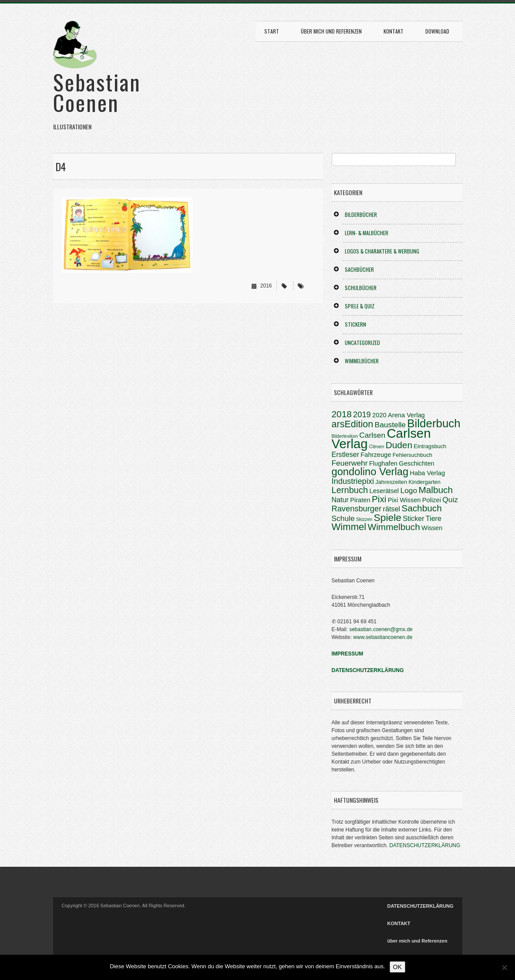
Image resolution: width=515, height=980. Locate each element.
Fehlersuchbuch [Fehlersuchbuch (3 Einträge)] (412, 455)
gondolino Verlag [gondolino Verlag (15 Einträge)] (370, 472)
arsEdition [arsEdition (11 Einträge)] (353, 424)
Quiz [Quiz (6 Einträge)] (450, 500)
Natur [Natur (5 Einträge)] (340, 500)
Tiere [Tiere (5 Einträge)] (434, 518)
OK (397, 967)
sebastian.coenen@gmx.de (381, 629)
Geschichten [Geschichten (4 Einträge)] (416, 463)
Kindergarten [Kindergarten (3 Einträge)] (424, 482)
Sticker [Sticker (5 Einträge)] (413, 518)
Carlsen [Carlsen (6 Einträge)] (372, 435)
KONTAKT (394, 31)
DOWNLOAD (437, 31)
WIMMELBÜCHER (362, 361)
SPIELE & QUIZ (360, 306)
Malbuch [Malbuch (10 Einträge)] (436, 490)
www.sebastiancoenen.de (383, 637)
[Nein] (504, 967)
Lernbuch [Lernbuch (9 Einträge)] (350, 490)
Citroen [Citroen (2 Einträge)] (377, 446)
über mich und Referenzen (331, 31)
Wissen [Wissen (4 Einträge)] (432, 528)
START (272, 31)
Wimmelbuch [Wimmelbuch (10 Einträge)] (394, 527)
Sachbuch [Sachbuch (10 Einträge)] (422, 508)
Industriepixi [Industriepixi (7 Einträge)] (353, 481)
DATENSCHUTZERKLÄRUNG (425, 845)
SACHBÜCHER (359, 269)
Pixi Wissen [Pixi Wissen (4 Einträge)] (404, 500)
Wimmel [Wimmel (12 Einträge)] (349, 527)
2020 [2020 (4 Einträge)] (379, 415)
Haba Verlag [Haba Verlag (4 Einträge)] (427, 473)
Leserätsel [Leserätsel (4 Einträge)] (384, 491)
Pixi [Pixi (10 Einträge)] (379, 499)
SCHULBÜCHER (361, 288)
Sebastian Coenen (97, 92)
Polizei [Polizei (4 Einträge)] (432, 500)
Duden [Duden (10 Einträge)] (399, 445)
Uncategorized (362, 343)
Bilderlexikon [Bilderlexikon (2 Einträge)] (345, 436)
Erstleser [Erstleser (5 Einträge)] (346, 454)
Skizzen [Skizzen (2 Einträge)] (364, 519)
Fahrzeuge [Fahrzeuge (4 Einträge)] (376, 455)
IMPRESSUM (348, 654)
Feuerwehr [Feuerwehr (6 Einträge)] (350, 463)
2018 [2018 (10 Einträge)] (342, 414)
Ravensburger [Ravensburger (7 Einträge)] (357, 509)
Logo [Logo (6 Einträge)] (409, 490)
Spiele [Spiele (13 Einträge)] (388, 517)
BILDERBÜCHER (361, 215)
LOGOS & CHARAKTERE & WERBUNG (382, 251)
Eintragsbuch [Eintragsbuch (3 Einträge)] (430, 446)
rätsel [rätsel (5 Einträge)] (392, 509)
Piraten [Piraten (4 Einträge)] (360, 500)
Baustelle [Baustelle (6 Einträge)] (390, 425)
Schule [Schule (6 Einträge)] (343, 518)
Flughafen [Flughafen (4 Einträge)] (383, 463)
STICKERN (355, 324)
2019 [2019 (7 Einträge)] (362, 414)
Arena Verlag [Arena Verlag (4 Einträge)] (406, 415)
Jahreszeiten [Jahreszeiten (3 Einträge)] (391, 482)
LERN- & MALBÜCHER (367, 233)
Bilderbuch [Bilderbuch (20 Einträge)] (434, 423)
